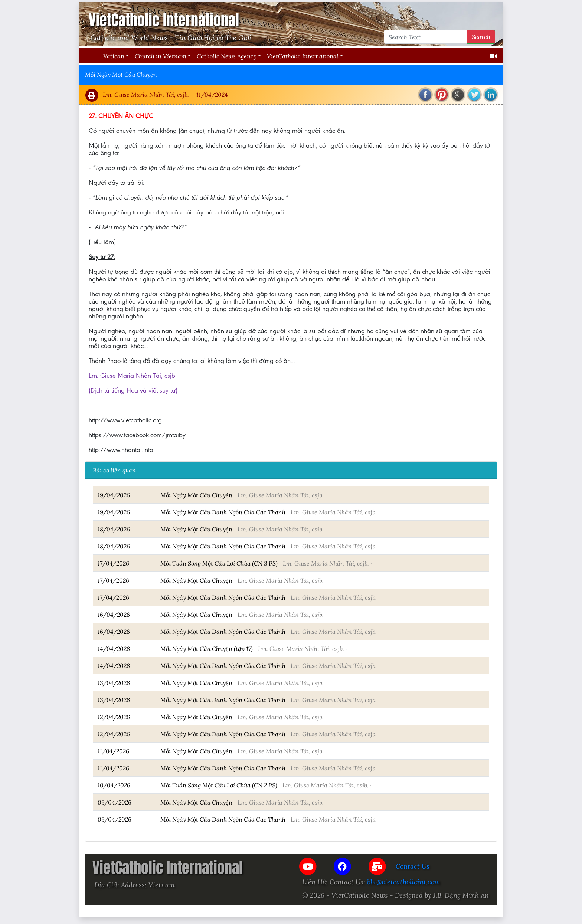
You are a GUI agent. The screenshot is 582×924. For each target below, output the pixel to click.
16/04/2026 (114, 614)
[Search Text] (426, 37)
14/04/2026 (114, 648)
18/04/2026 (114, 529)
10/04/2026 (114, 785)
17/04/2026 (113, 563)
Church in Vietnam (161, 56)
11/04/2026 (113, 751)
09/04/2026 (115, 802)
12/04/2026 (114, 717)
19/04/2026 (114, 495)
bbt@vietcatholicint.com (404, 882)
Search (481, 37)
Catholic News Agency (227, 56)
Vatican (114, 56)
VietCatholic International (303, 56)
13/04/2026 (114, 683)
